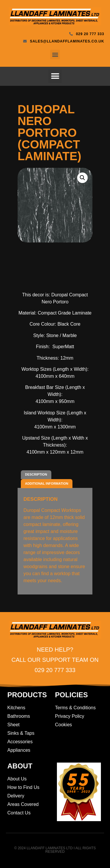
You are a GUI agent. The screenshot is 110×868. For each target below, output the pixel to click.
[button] (55, 55)
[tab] (36, 475)
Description (36, 474)
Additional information (46, 483)
